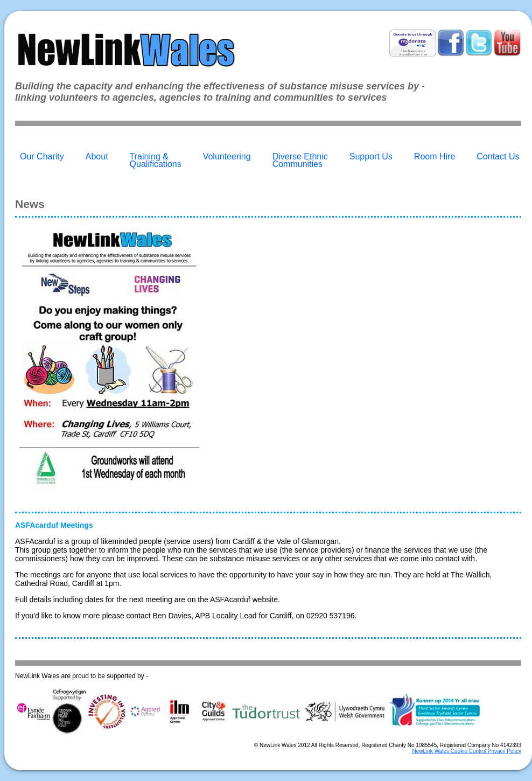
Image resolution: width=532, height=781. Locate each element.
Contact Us (498, 156)
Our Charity (42, 156)
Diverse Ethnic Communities (300, 160)
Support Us (371, 156)
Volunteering (227, 156)
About (97, 156)
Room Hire (435, 156)
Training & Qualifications (156, 160)
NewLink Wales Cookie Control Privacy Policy (467, 751)
